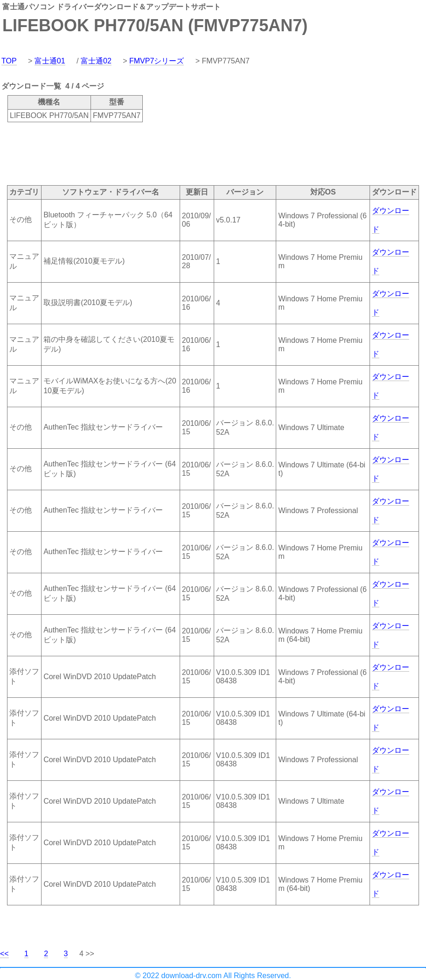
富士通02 (96, 61)
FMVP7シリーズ (157, 61)
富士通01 (50, 61)
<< (4, 954)
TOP (9, 61)
